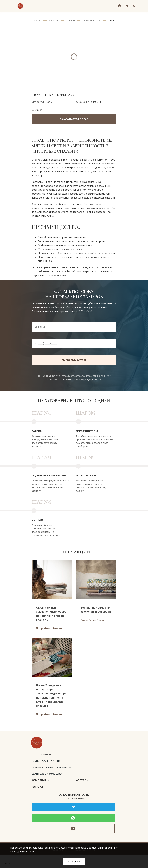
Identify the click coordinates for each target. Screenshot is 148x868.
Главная (36, 20)
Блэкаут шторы (91, 20)
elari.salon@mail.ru (47, 775)
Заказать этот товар (74, 119)
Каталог (54, 20)
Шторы (71, 20)
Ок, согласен (74, 862)
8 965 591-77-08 (46, 762)
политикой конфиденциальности (82, 380)
